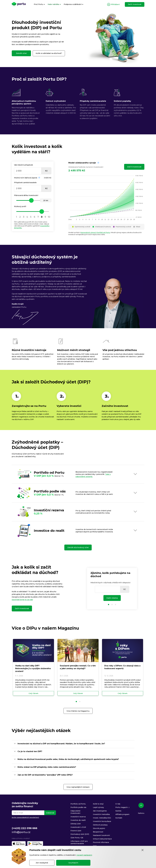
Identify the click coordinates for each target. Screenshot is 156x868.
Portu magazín (122, 807)
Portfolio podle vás (78, 807)
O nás (118, 804)
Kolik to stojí (98, 804)
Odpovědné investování (75, 812)
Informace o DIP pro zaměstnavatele (79, 842)
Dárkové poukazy (100, 825)
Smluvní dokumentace (102, 839)
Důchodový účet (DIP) (80, 834)
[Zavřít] (143, 850)
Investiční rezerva (78, 817)
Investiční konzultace (102, 821)
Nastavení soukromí (101, 835)
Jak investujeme (100, 811)
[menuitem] (39, 4)
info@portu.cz (21, 832)
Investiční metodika (101, 814)
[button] (76, 702)
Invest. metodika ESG (102, 818)
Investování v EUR (78, 827)
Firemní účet (76, 831)
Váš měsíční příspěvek (23, 165)
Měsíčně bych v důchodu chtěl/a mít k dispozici (110, 583)
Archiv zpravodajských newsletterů (25, 817)
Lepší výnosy (98, 807)
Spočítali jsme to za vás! (22, 600)
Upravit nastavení (84, 855)
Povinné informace (101, 842)
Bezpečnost (98, 832)
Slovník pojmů (99, 828)
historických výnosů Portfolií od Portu (95, 232)
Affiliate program (122, 814)
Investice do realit (78, 820)
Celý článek (33, 693)
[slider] (33, 200)
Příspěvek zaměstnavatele (25, 183)
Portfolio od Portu (78, 804)
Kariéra (118, 811)
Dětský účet (76, 824)
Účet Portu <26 (77, 838)
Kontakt (119, 818)
